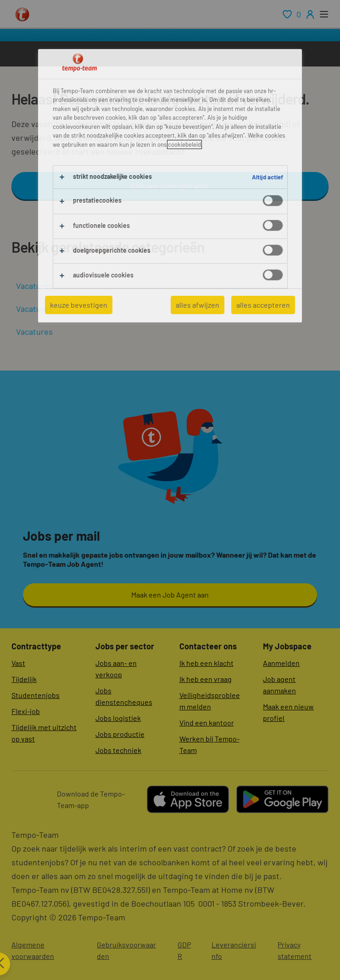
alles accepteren (263, 305)
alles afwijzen (198, 305)
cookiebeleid (184, 144)
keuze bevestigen (79, 305)
